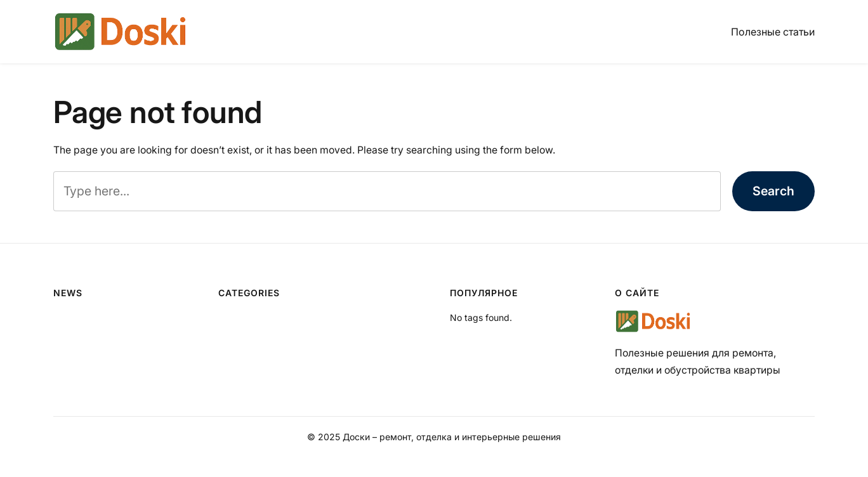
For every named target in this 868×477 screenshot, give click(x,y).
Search (773, 191)
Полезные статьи (773, 32)
